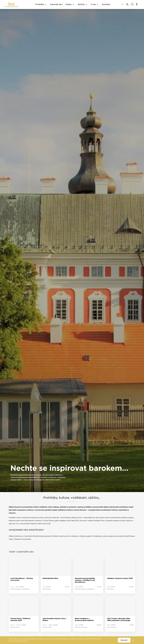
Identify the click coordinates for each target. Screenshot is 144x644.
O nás (93, 5)
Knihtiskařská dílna (50, 578)
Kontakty (106, 5)
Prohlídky (40, 5)
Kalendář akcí (56, 5)
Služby (69, 5)
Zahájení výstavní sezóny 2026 (120, 578)
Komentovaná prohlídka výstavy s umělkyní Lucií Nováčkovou (85, 580)
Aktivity (81, 5)
